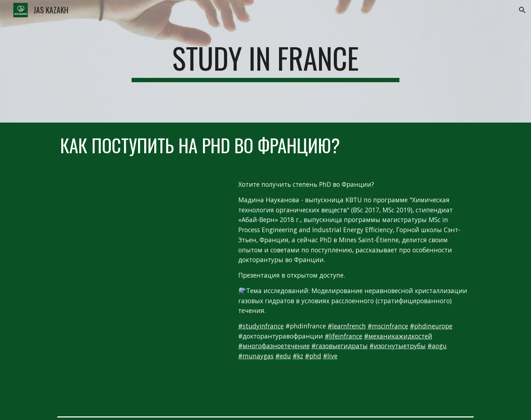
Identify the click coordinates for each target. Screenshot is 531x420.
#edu (283, 356)
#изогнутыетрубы (398, 346)
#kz (298, 356)
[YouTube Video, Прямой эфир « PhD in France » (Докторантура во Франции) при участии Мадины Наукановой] (141, 224)
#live (330, 356)
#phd (313, 356)
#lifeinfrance (344, 336)
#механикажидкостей (398, 336)
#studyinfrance (261, 326)
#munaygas (256, 356)
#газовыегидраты (340, 346)
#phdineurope (431, 326)
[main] (266, 61)
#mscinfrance (388, 326)
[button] (522, 10)
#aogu (437, 346)
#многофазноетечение (274, 346)
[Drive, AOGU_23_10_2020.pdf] (141, 343)
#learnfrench (347, 326)
